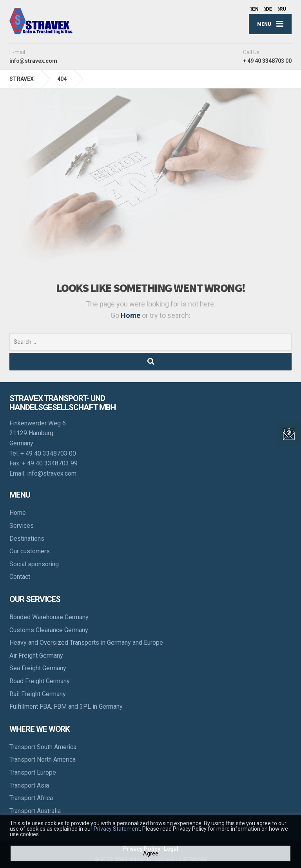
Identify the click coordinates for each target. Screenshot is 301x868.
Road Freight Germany (40, 681)
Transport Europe (33, 772)
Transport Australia (35, 811)
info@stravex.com (52, 473)
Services (22, 526)
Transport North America (43, 759)
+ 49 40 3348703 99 (50, 463)
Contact (20, 577)
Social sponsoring (34, 564)
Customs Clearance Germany (49, 630)
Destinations (27, 539)
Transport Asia (29, 785)
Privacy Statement (117, 829)
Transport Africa (31, 798)
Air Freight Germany (36, 656)
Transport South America (43, 747)
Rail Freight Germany (38, 694)
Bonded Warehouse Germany (49, 617)
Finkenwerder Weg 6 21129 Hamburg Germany (38, 433)
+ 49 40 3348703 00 (48, 453)
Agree (151, 853)
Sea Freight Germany (38, 668)
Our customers (30, 551)
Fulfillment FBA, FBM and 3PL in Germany (66, 707)
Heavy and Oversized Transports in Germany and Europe (86, 643)
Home (131, 315)
